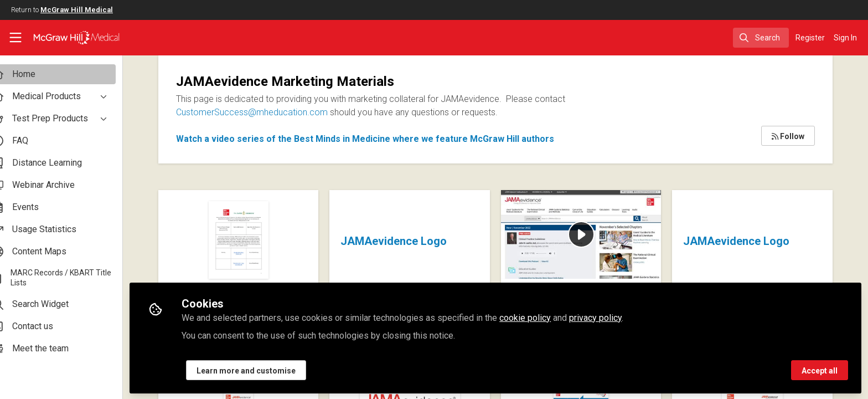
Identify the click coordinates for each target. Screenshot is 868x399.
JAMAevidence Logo (408, 241)
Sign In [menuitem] (845, 38)
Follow (788, 136)
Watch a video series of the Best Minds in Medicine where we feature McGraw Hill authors (384, 139)
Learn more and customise (265, 370)
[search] (761, 38)
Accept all (820, 370)
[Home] (70, 38)
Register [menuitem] (810, 38)
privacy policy (614, 317)
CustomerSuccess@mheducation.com (271, 112)
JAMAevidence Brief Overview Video (556, 219)
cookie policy (544, 317)
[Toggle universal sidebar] (15, 38)
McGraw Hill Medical (77, 10)
